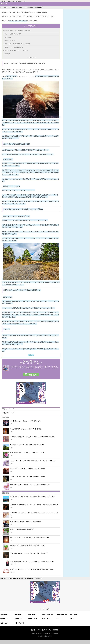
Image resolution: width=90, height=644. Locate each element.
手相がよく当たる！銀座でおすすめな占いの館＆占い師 (28, 477)
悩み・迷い (46, 619)
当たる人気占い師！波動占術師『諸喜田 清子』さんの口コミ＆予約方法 (33, 461)
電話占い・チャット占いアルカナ (41, 630)
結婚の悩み (4, 614)
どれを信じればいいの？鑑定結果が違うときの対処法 (17, 44)
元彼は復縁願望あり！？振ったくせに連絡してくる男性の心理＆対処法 (33, 561)
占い (6, 7)
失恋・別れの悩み (48, 614)
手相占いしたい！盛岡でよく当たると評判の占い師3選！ (28, 545)
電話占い (11, 7)
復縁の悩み (32, 614)
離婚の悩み (4, 619)
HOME (2, 7)
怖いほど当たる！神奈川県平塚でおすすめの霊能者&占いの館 (30, 537)
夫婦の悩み (74, 614)
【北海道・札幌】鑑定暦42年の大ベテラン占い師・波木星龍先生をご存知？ (34, 505)
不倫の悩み (18, 614)
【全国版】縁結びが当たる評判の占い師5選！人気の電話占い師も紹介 (32, 437)
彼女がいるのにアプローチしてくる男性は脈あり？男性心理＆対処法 (32, 569)
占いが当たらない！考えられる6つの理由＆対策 (25, 421)
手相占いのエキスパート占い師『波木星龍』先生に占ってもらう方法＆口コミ (34, 514)
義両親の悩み (33, 619)
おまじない (4, 623)
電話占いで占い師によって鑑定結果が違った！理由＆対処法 (28, 7)
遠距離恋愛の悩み (62, 614)
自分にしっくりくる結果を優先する (14, 47)
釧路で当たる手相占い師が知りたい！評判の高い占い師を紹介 (30, 485)
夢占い (72, 619)
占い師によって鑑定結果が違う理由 (12, 34)
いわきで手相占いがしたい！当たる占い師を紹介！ (26, 429)
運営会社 (56, 630)
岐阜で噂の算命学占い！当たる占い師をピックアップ (27, 453)
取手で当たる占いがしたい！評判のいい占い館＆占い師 (28, 469)
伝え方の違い (8, 37)
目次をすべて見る (31, 57)
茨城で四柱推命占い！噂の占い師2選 (22, 529)
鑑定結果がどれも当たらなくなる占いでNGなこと (16, 50)
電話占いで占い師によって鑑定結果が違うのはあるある (17, 31)
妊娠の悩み (18, 619)
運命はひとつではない (10, 41)
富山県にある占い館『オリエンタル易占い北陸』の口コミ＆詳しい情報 (33, 497)
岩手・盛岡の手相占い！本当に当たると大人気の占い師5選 (29, 553)
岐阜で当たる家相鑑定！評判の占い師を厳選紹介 (26, 522)
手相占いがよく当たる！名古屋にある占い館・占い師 (27, 445)
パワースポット (19, 623)
